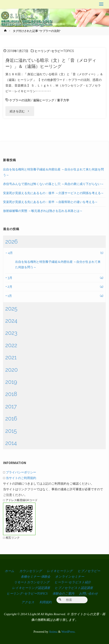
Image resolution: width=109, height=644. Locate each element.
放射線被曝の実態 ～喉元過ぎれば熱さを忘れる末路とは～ (43, 211)
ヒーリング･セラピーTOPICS (54, 51)
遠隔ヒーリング (44, 100)
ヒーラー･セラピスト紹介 (73, 582)
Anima (53, 632)
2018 (11, 394)
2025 (11, 309)
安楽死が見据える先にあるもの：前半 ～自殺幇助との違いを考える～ (50, 202)
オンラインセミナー (70, 577)
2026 (11, 242)
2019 (11, 382)
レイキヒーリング (60, 571)
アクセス (28, 602)
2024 (11, 321)
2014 (11, 443)
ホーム (10, 571)
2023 (11, 333)
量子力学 (63, 100)
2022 (11, 345)
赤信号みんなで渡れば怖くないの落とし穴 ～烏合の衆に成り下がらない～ (53, 184)
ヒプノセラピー (89, 571)
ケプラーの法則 (20, 100)
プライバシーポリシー (21, 472)
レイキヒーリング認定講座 (31, 588)
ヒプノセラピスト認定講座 (74, 588)
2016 (11, 418)
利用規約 (45, 602)
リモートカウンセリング (32, 582)
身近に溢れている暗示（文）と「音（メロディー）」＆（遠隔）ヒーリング (51, 63)
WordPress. (68, 632)
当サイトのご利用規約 (21, 478)
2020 (11, 370)
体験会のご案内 (63, 593)
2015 (11, 431)
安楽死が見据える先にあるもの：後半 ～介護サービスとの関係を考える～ (53, 193)
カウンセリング (31, 571)
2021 (11, 357)
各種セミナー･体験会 (35, 577)
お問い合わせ (88, 593)
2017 (11, 406)
